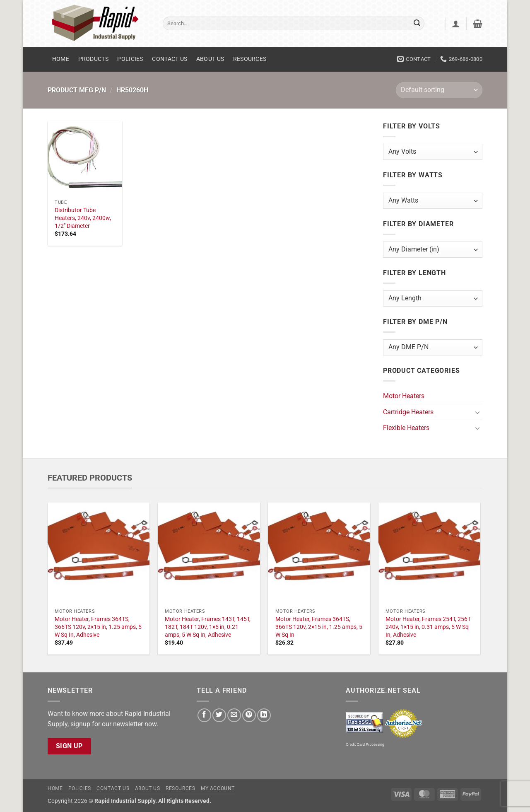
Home (61, 59)
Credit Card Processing (365, 744)
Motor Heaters (404, 396)
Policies (130, 59)
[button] (456, 24)
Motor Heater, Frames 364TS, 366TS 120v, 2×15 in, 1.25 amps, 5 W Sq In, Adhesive (98, 627)
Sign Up (69, 746)
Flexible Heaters (406, 428)
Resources (250, 59)
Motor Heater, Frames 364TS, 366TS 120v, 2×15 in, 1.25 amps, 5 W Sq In (319, 627)
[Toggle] (477, 412)
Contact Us (170, 59)
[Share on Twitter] (219, 715)
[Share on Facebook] (204, 715)
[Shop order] (439, 90)
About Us (210, 59)
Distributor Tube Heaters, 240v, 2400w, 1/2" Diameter (83, 218)
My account (218, 788)
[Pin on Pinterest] (249, 715)
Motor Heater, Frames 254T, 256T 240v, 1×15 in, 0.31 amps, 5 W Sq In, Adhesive (428, 627)
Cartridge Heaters (408, 412)
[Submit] (417, 24)
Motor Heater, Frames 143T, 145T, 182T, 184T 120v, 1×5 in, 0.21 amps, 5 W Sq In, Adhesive (208, 627)
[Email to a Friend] (234, 715)
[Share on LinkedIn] (264, 715)
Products (93, 59)
